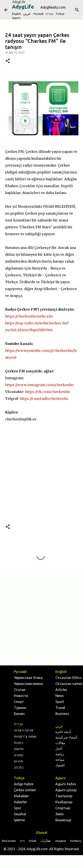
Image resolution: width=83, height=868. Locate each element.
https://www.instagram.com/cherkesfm (39, 385)
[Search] (77, 10)
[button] (8, 61)
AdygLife (19, 2)
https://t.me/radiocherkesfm (44, 399)
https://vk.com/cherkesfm (47, 392)
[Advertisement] (41, 615)
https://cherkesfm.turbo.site (29, 316)
